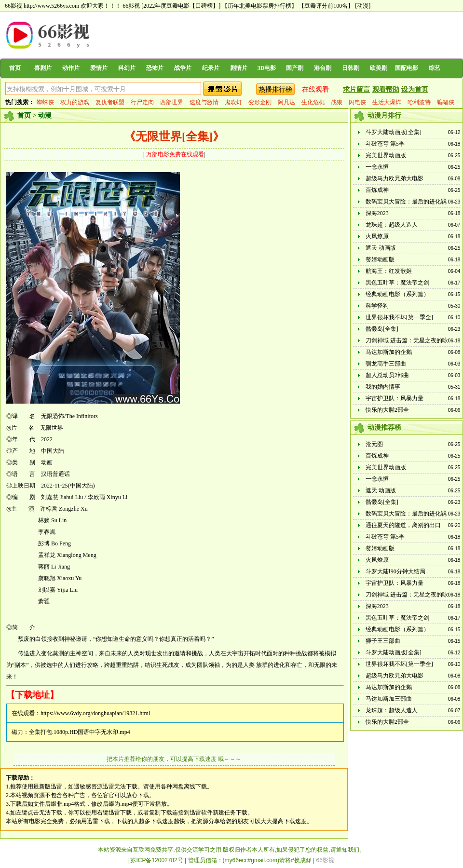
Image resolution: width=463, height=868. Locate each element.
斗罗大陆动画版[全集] (394, 132)
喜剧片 (43, 68)
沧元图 (374, 444)
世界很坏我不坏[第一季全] (399, 317)
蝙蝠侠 (446, 102)
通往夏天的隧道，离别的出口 (403, 525)
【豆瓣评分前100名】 (326, 6)
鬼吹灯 (233, 102)
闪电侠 (357, 102)
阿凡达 (286, 102)
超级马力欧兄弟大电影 (395, 178)
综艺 (435, 68)
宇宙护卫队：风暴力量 (395, 398)
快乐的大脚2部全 (387, 410)
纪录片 (211, 68)
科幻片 (127, 68)
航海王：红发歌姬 (389, 271)
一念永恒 (377, 167)
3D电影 (267, 68)
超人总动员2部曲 (387, 375)
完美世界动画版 (386, 155)
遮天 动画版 (381, 248)
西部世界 (172, 102)
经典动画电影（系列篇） (397, 294)
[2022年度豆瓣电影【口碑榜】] (181, 6)
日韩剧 (351, 68)
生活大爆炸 (387, 102)
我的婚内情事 (383, 387)
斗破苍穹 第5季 (385, 144)
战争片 (183, 68)
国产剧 (295, 68)
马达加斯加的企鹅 (389, 352)
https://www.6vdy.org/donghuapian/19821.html (95, 713)
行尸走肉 (142, 102)
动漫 (45, 115)
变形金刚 (260, 102)
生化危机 (313, 102)
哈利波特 (419, 102)
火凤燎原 (377, 236)
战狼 (337, 102)
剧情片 (239, 68)
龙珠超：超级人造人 (392, 225)
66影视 (131, 6)
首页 (15, 68)
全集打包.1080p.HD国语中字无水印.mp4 (80, 732)
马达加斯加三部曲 (389, 699)
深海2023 (377, 213)
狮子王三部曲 (383, 641)
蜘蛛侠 (45, 102)
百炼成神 (377, 190)
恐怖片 (155, 68)
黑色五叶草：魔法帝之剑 (397, 283)
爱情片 (99, 68)
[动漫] (363, 6)
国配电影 (407, 68)
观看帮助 (386, 89)
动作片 (71, 68)
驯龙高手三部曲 (386, 364)
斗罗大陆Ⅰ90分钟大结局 (395, 571)
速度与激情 (204, 102)
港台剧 (323, 68)
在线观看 (315, 89)
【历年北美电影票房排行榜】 (259, 6)
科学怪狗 (377, 306)
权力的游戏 (75, 102)
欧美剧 (379, 68)
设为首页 (415, 89)
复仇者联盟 (110, 102)
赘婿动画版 (380, 259)
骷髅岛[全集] (382, 329)
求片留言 (356, 89)
